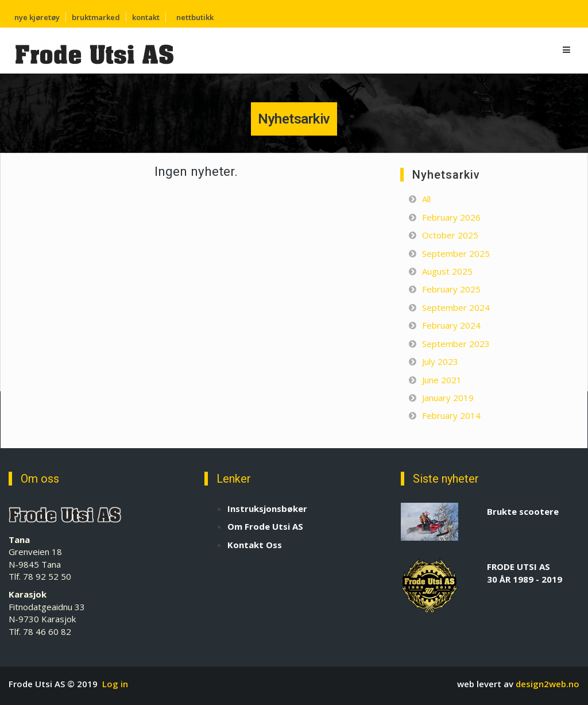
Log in (115, 684)
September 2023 (456, 344)
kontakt (146, 17)
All (426, 199)
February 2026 (451, 217)
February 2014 (451, 415)
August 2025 (447, 271)
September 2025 (456, 253)
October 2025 (450, 235)
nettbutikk (195, 17)
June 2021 (442, 380)
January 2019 (448, 398)
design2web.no (548, 684)
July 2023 (440, 361)
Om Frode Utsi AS (265, 526)
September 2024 (456, 307)
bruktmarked (96, 17)
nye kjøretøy (37, 17)
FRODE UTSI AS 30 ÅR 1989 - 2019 (525, 573)
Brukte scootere (523, 511)
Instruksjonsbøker (267, 508)
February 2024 (451, 325)
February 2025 (451, 289)
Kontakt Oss (255, 545)
